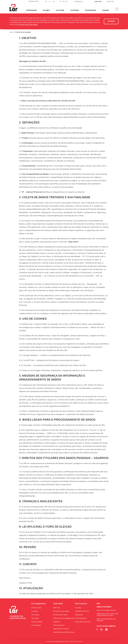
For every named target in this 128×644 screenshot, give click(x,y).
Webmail (57, 608)
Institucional (31, 10)
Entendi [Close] (111, 21)
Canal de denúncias (83, 622)
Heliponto (79, 615)
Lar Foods (60, 10)
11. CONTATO (28, 564)
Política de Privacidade (28, 25)
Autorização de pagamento (64, 618)
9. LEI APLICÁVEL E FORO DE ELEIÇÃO (45, 527)
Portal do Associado (61, 611)
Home (12, 32)
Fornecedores (59, 625)
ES (63, 1)
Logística (57, 622)
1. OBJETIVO (28, 38)
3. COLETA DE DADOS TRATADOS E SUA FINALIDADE (55, 198)
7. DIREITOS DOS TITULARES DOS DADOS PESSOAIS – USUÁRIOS (64, 458)
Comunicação (90, 10)
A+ (54, 2)
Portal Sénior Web (60, 615)
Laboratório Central (61, 629)
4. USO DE (33, 319)
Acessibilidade (33, 1)
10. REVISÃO (28, 547)
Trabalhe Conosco (82, 611)
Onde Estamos (81, 618)
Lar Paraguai (78, 2)
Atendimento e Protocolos (64, 632)
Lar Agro (46, 10)
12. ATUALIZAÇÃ (30, 588)
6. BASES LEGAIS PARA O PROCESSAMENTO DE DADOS (57, 420)
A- (50, 2)
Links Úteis (110, 2)
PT (60, 1)
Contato (106, 10)
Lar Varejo (75, 10)
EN (67, 1)
